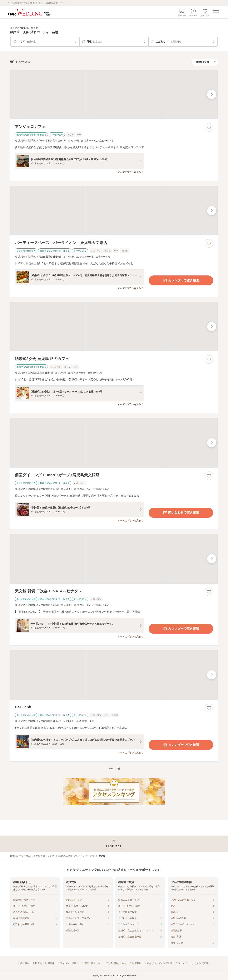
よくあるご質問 (200, 963)
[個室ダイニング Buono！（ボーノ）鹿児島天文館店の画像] (114, 443)
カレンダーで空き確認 (181, 280)
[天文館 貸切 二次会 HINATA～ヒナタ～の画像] (114, 559)
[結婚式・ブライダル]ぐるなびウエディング (32, 856)
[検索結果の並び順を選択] (205, 62)
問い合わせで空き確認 (181, 513)
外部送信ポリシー (93, 963)
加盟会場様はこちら (116, 963)
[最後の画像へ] (212, 94)
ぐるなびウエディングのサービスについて (166, 963)
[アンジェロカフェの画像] (114, 94)
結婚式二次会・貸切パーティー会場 (76, 856)
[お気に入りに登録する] (209, 127)
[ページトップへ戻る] (114, 844)
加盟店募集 (136, 963)
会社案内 (25, 963)
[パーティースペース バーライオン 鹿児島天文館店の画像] (114, 211)
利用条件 (50, 963)
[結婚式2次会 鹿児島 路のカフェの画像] (114, 327)
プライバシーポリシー (69, 963)
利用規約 (37, 963)
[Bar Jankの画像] (114, 675)
